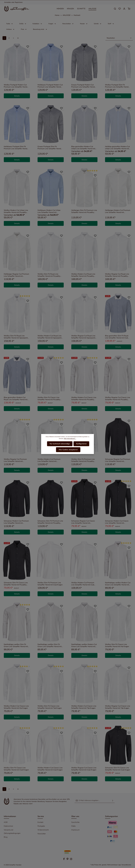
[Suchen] (115, 9)
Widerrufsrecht (43, 830)
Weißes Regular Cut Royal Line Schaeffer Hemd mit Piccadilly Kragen (117, 275)
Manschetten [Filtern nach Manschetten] (68, 24)
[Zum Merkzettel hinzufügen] (28, 47)
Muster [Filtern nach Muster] (84, 24)
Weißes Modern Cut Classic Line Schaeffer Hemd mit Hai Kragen (16, 707)
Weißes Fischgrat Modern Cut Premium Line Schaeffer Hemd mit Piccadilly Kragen (15, 86)
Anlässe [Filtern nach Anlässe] (10, 29)
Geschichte (75, 822)
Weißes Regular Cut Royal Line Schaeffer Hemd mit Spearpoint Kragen (83, 337)
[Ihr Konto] (124, 9)
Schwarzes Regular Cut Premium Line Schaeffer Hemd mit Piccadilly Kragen (118, 460)
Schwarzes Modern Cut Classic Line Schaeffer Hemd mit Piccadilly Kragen (117, 522)
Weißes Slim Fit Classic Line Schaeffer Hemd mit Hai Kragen (117, 645)
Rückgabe (41, 826)
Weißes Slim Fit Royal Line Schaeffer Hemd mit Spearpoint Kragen (16, 337)
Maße (73, 826)
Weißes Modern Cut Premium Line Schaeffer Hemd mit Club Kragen (83, 584)
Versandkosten (126, 865)
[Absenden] (113, 801)
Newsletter (42, 834)
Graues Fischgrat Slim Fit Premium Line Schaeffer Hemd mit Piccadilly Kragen (49, 148)
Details (17, 96)
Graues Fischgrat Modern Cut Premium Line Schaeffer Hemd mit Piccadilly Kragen (83, 86)
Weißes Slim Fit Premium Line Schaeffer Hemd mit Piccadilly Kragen (83, 460)
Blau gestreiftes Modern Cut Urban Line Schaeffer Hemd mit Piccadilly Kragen (83, 148)
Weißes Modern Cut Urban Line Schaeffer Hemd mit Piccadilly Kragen (16, 211)
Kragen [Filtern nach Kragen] (52, 24)
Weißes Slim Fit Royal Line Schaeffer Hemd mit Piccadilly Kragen (49, 275)
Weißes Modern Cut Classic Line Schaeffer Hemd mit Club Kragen (50, 769)
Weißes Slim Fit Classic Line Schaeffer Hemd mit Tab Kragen (50, 707)
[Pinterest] (68, 860)
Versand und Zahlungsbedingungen (12, 832)
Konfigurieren (81, 444)
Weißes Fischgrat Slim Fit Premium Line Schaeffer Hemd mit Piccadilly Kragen (117, 86)
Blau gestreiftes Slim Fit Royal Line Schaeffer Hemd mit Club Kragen (117, 337)
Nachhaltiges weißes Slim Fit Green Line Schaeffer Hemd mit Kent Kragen (50, 645)
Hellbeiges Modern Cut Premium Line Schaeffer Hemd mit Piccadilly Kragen (118, 211)
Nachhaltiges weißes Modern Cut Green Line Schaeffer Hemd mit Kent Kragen (84, 645)
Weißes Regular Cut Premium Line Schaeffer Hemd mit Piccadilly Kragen (15, 460)
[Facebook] (64, 860)
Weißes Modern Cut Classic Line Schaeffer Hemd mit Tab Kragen (84, 707)
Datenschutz (8, 826)
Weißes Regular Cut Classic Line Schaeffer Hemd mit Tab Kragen (118, 707)
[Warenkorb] (129, 9)
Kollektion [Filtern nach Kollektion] (37, 24)
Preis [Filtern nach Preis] (24, 29)
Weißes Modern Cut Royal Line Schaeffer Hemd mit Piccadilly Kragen (83, 275)
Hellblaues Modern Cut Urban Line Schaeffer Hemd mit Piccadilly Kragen (49, 211)
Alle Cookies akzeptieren (68, 449)
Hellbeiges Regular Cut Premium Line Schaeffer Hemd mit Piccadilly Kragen (16, 275)
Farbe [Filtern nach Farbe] (10, 24)
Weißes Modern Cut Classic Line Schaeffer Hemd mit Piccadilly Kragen (84, 399)
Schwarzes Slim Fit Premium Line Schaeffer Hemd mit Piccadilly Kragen (50, 522)
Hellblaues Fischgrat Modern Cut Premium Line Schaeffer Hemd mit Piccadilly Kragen (50, 86)
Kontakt (40, 822)
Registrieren (19, 2)
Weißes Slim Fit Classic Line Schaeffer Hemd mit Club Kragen (16, 769)
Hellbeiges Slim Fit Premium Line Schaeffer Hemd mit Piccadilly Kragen (84, 211)
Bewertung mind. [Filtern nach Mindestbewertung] (40, 29)
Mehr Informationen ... (70, 439)
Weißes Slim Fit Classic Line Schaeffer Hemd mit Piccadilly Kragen (49, 399)
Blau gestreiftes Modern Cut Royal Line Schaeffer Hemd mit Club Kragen (16, 399)
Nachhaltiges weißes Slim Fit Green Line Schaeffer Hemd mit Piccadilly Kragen (16, 645)
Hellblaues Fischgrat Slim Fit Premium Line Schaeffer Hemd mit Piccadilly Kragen (15, 148)
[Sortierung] (119, 38)
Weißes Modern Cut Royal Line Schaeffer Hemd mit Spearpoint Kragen (50, 337)
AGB (6, 822)
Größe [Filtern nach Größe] (23, 24)
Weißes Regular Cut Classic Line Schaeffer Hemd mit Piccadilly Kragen (118, 399)
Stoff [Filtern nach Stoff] (111, 24)
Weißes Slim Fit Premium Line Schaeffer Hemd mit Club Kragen (50, 584)
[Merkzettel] (120, 9)
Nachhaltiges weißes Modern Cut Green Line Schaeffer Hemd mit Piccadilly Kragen (118, 584)
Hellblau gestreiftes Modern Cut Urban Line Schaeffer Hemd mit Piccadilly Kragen (117, 148)
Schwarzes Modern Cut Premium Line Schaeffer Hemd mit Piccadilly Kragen (16, 522)
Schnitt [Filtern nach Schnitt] (98, 24)
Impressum (75, 830)
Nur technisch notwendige (60, 444)
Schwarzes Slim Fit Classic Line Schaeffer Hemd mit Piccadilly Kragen (16, 584)
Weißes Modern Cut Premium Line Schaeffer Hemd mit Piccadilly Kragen (49, 460)
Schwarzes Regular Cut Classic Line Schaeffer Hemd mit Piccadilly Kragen (83, 522)
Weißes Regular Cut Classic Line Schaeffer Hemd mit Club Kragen (84, 769)
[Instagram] (71, 860)
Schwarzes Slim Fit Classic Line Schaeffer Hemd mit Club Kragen (118, 769)
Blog (6, 837)
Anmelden (8, 2)
